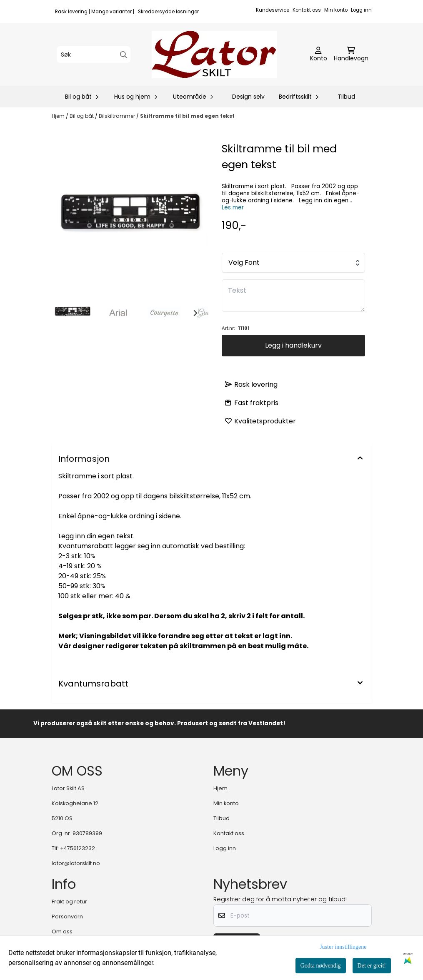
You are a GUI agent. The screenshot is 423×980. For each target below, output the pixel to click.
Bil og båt (82, 116)
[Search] (124, 55)
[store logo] (214, 55)
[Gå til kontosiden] (319, 55)
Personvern (67, 917)
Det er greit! (372, 966)
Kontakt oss (307, 10)
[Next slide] (195, 313)
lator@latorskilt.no (76, 863)
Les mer (233, 208)
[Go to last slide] (65, 313)
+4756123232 (78, 848)
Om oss (62, 931)
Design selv (248, 97)
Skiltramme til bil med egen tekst (187, 116)
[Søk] (94, 55)
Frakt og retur (69, 902)
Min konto (336, 10)
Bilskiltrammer (118, 116)
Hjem (59, 116)
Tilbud (346, 97)
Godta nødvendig (321, 966)
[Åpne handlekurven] (351, 55)
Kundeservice (273, 10)
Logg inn (361, 10)
